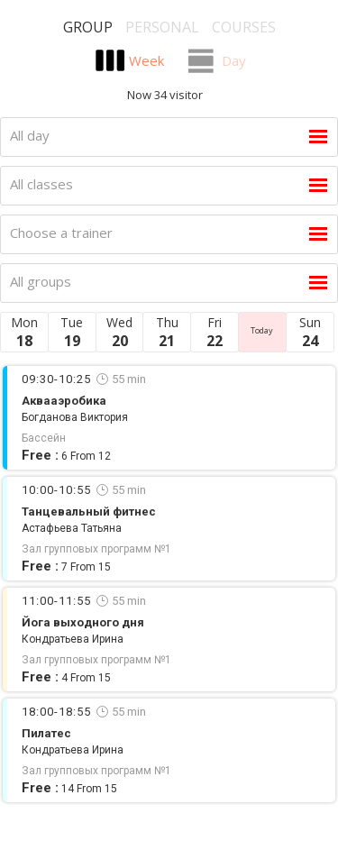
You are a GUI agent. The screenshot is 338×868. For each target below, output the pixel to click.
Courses (244, 27)
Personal (162, 27)
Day (234, 60)
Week (146, 60)
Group (88, 27)
